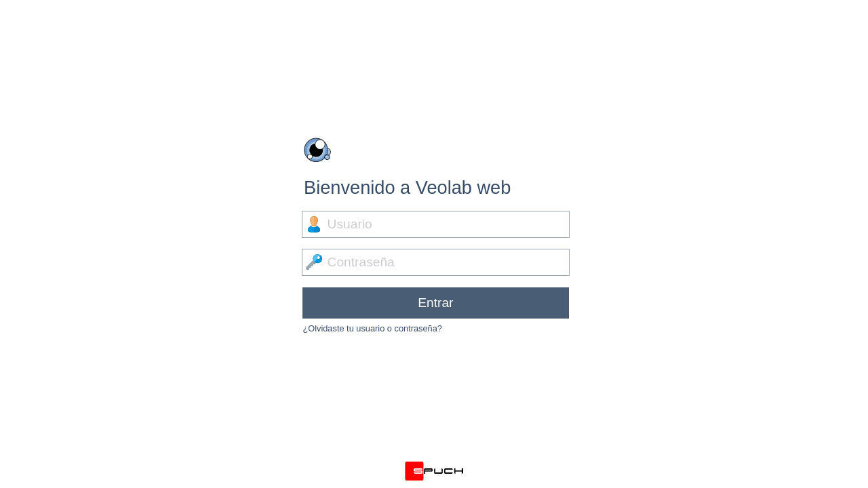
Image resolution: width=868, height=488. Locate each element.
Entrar (435, 303)
